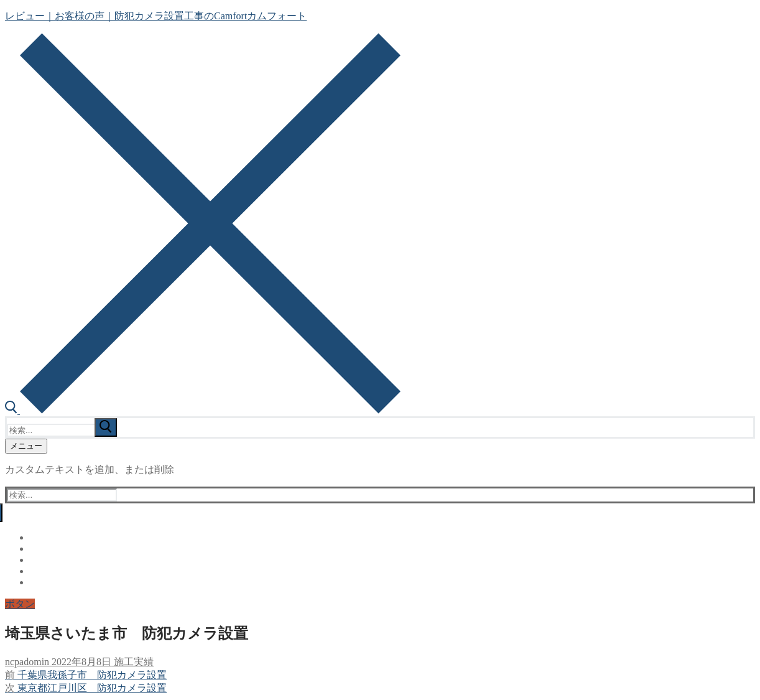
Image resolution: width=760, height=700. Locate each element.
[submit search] (106, 427)
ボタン (20, 604)
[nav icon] (26, 446)
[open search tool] (203, 410)
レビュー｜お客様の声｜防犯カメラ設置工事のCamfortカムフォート (156, 16)
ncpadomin (27, 662)
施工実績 (132, 662)
